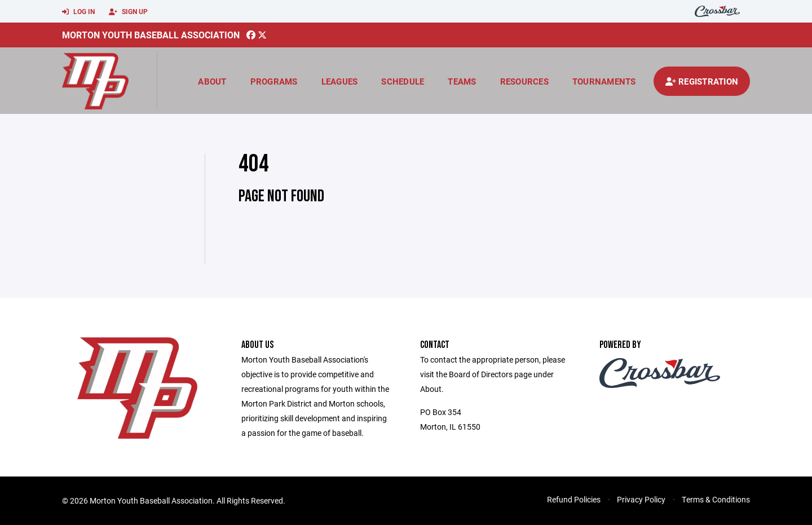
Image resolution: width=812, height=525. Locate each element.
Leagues (340, 81)
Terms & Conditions (716, 499)
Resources (524, 81)
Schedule (403, 81)
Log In (78, 12)
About (212, 81)
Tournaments (604, 81)
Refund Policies (574, 499)
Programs (274, 81)
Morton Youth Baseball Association (151, 35)
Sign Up (128, 12)
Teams (462, 81)
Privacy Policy (641, 499)
